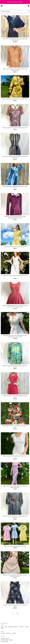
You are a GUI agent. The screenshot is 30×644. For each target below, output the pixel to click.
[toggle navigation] (2, 6)
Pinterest (14, 633)
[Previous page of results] (13, 613)
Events (27, 627)
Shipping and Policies (13, 627)
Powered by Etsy (5, 642)
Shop (2, 627)
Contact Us (22, 627)
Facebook (3, 633)
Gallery (2, 628)
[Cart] (28, 6)
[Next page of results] (17, 613)
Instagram (9, 633)
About (6, 627)
